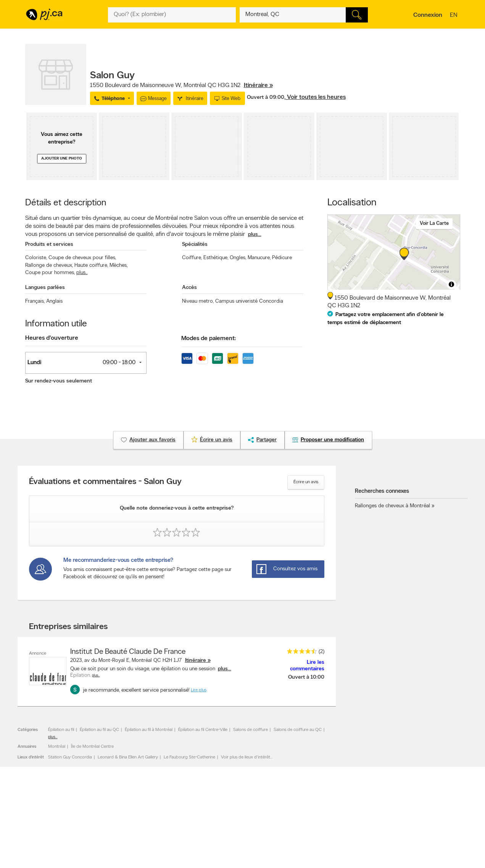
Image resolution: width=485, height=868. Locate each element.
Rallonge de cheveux (49, 265)
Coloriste (36, 258)
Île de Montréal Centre (92, 747)
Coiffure (192, 258)
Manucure (259, 258)
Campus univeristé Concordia (249, 301)
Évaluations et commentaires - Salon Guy (105, 482)
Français (35, 301)
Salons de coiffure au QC (298, 730)
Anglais (54, 301)
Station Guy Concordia (70, 757)
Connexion (428, 15)
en (454, 16)
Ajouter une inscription (50, 865)
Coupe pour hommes (50, 273)
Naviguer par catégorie (229, 858)
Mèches (118, 265)
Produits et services (49, 244)
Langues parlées (45, 288)
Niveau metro (198, 301)
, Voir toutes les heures (315, 97)
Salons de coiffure (251, 730)
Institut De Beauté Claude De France (128, 652)
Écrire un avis (306, 482)
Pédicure (282, 258)
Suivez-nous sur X (311, 865)
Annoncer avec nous (49, 858)
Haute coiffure (91, 265)
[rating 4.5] (300, 653)
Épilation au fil (61, 730)
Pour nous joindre (441, 827)
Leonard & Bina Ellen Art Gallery (128, 757)
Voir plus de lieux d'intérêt (246, 757)
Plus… (96, 675)
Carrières (128, 865)
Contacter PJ (132, 858)
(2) (321, 652)
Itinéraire (196, 661)
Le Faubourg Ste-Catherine (189, 757)
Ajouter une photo (62, 159)
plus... (255, 235)
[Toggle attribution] (451, 284)
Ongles (238, 258)
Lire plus (199, 690)
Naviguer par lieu (223, 865)
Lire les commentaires (307, 666)
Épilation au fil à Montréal (149, 730)
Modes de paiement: (209, 339)
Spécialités (195, 244)
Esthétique (216, 258)
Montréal (57, 747)
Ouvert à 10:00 (306, 677)
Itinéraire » (258, 86)
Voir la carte (434, 223)
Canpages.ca (393, 865)
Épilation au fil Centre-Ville (203, 730)
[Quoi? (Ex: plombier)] (172, 15)
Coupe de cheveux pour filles (82, 258)
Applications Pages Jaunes (320, 858)
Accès (189, 288)
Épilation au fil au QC (99, 730)
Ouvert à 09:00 (266, 98)
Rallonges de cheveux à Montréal (392, 506)
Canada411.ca (394, 858)
